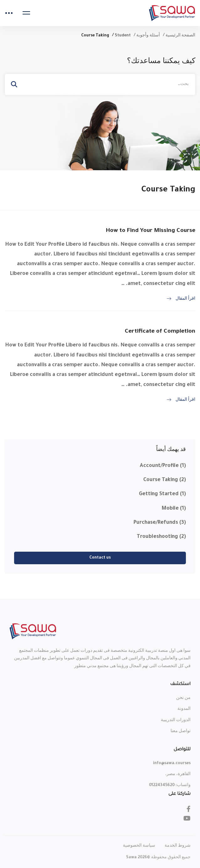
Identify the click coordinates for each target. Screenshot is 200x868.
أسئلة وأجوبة (148, 36)
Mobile (174, 509)
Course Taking (165, 480)
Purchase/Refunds (160, 523)
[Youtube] (187, 818)
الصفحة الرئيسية (180, 36)
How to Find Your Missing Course (150, 231)
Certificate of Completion (160, 332)
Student (123, 36)
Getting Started (162, 494)
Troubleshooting (161, 537)
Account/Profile (163, 466)
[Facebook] (189, 809)
